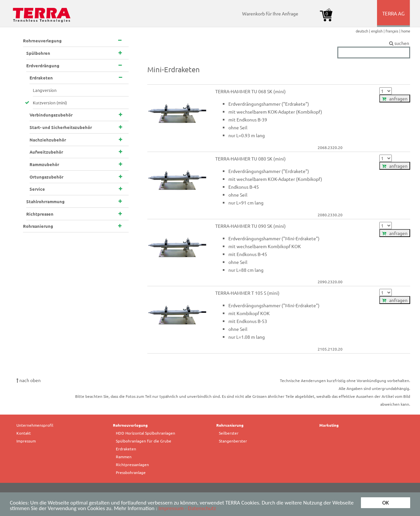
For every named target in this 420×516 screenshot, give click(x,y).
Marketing (329, 425)
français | (393, 31)
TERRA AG (394, 18)
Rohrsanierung (230, 425)
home (406, 31)
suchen (374, 43)
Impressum (26, 441)
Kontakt (24, 433)
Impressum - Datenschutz (187, 509)
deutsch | (363, 31)
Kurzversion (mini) (50, 103)
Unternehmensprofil (35, 425)
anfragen (395, 98)
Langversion (45, 90)
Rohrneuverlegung (130, 425)
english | (378, 31)
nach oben (29, 380)
